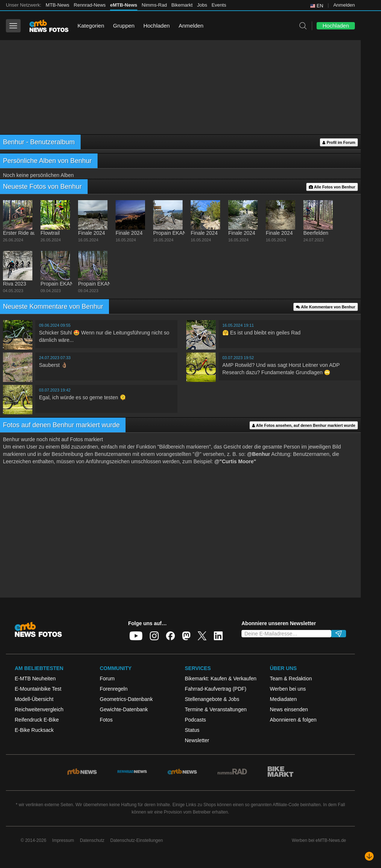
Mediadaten (283, 699)
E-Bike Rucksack (34, 730)
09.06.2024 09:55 (55, 325)
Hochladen (156, 26)
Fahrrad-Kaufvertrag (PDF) (216, 689)
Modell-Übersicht (34, 699)
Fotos (106, 720)
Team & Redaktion (291, 679)
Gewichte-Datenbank (124, 709)
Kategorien (91, 26)
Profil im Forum (339, 143)
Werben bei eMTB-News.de (319, 840)
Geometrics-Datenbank (126, 699)
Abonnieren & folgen (293, 720)
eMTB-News (124, 5)
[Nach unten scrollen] (369, 856)
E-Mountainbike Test (38, 689)
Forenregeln (114, 689)
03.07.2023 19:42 (55, 390)
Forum (107, 679)
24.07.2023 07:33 (55, 358)
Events (219, 5)
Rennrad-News (90, 5)
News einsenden (289, 709)
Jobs (202, 5)
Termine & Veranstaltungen (216, 709)
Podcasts (195, 720)
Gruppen (124, 26)
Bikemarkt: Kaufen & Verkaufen (221, 679)
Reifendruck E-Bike (37, 720)
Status (192, 730)
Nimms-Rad (154, 5)
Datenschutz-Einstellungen (137, 840)
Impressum (63, 840)
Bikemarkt (182, 5)
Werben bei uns (288, 689)
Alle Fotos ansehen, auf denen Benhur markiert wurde (304, 426)
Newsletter (197, 740)
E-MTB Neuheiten (35, 679)
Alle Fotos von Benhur (332, 187)
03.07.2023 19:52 (238, 358)
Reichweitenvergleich (39, 709)
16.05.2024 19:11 (238, 325)
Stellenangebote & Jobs (212, 699)
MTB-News (57, 5)
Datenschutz (92, 840)
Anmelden (344, 5)
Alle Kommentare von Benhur (326, 307)
